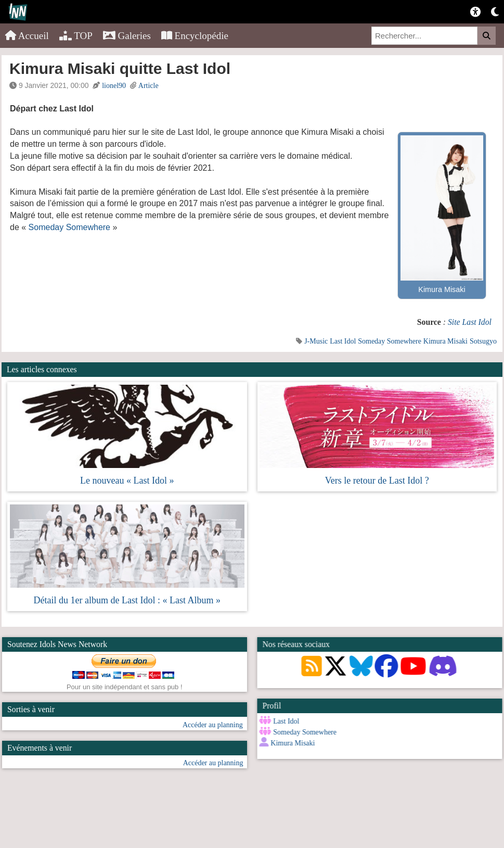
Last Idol (343, 341)
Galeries (127, 36)
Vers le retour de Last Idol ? (377, 480)
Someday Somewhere (69, 227)
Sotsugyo (483, 341)
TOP (76, 36)
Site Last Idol (470, 322)
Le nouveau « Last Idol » (127, 480)
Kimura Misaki (445, 341)
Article (148, 86)
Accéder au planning (213, 725)
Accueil (27, 36)
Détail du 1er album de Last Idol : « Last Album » (127, 600)
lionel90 (114, 86)
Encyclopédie (195, 36)
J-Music (316, 341)
